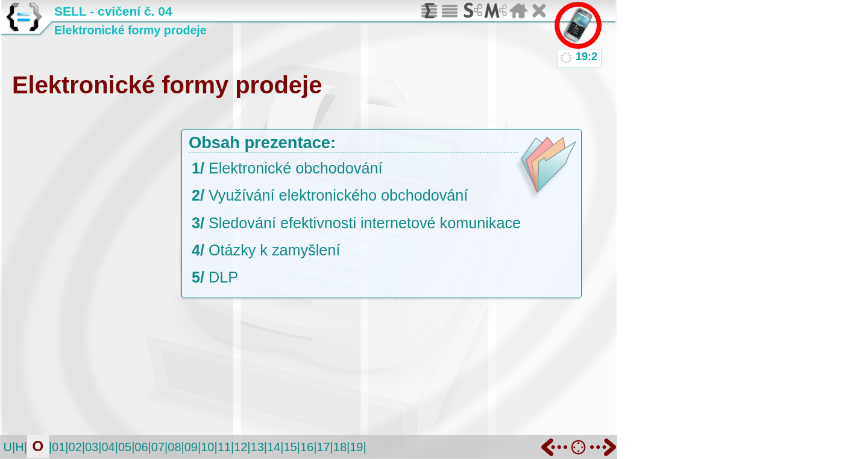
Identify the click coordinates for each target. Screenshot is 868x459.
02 (75, 447)
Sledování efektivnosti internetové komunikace (365, 223)
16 (307, 447)
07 (158, 447)
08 (174, 447)
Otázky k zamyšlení (274, 250)
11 (224, 447)
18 (340, 447)
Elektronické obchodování (295, 168)
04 (108, 447)
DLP (223, 277)
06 (141, 447)
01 (58, 447)
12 (241, 447)
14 (274, 447)
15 (290, 447)
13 (257, 447)
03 (92, 447)
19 (356, 447)
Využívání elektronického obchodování (338, 195)
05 (125, 447)
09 (191, 447)
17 (323, 447)
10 (207, 447)
